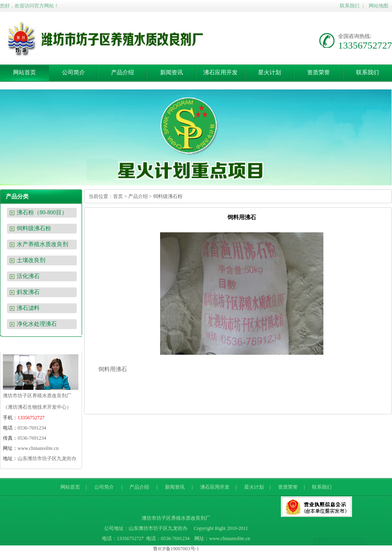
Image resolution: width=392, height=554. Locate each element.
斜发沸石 (28, 292)
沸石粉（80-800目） (42, 212)
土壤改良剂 (31, 260)
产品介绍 (122, 72)
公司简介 (73, 72)
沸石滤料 (28, 308)
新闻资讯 (171, 72)
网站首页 (24, 72)
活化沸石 (28, 276)
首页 (118, 196)
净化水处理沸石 (37, 324)
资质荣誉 (318, 72)
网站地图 (379, 6)
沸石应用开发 (220, 72)
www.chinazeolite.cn (38, 448)
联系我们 (350, 6)
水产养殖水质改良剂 (42, 244)
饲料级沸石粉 (34, 228)
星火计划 (269, 72)
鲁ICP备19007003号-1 (176, 549)
